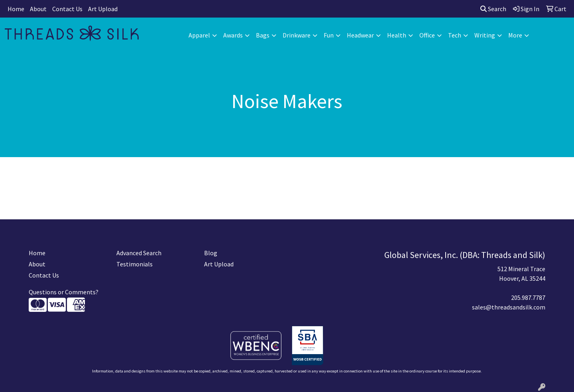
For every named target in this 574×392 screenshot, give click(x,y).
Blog (211, 253)
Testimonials (135, 264)
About (38, 9)
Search (493, 9)
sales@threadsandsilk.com (509, 307)
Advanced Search (139, 253)
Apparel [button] (199, 35)
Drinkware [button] (297, 35)
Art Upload (103, 9)
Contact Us (67, 9)
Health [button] (397, 35)
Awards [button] (233, 35)
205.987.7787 (528, 297)
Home (16, 9)
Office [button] (427, 35)
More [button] (515, 35)
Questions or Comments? (64, 292)
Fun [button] (329, 35)
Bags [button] (263, 35)
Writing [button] (485, 35)
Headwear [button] (360, 35)
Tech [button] (455, 35)
